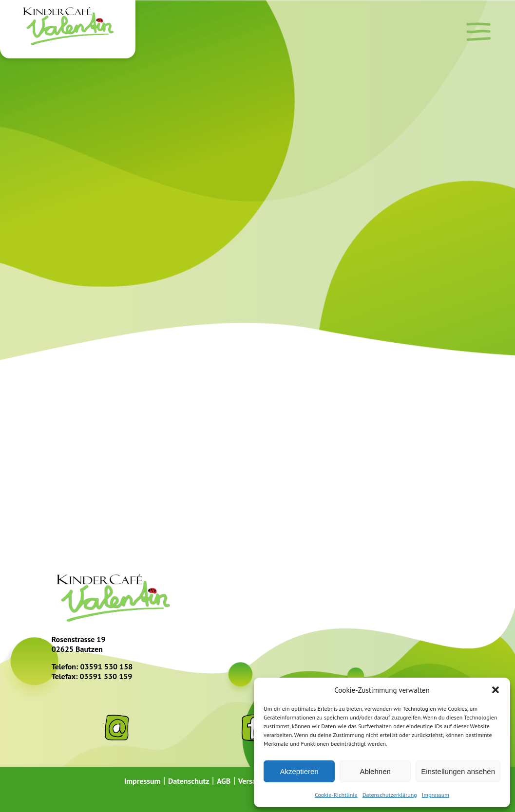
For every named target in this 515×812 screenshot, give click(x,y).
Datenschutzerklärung (390, 795)
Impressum (436, 795)
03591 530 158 (106, 666)
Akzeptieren (299, 771)
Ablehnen (375, 771)
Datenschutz (189, 781)
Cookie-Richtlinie (336, 795)
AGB (224, 781)
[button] (496, 690)
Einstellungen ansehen (458, 771)
